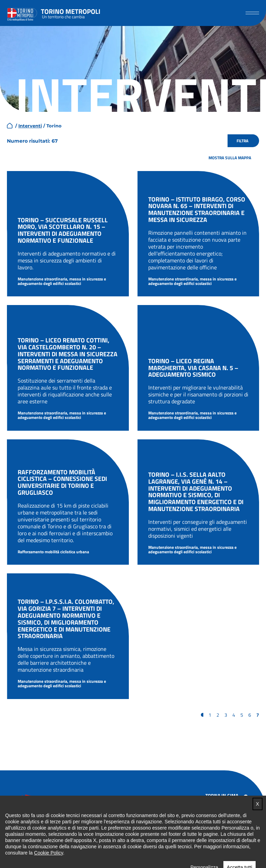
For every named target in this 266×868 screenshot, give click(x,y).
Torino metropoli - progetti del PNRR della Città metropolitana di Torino (71, 13)
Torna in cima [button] (222, 795)
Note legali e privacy (229, 827)
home (10, 126)
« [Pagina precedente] (202, 715)
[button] (252, 13)
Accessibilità (219, 817)
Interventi (30, 126)
